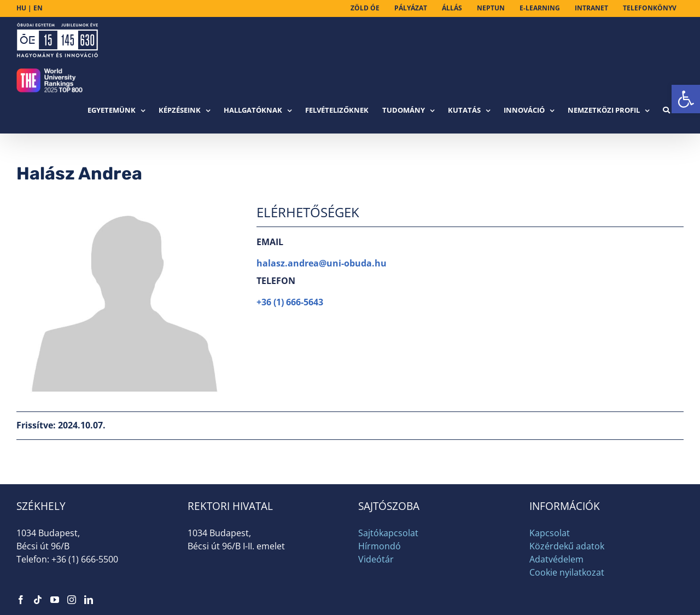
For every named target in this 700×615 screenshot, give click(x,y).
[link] (686, 99)
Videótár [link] (376, 559)
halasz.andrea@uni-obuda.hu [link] (322, 263)
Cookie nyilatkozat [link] (567, 572)
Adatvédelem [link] (556, 559)
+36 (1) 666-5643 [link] (290, 302)
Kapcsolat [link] (550, 533)
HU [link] (21, 8)
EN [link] (38, 8)
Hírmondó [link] (380, 546)
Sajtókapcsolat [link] (388, 533)
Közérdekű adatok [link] (567, 546)
